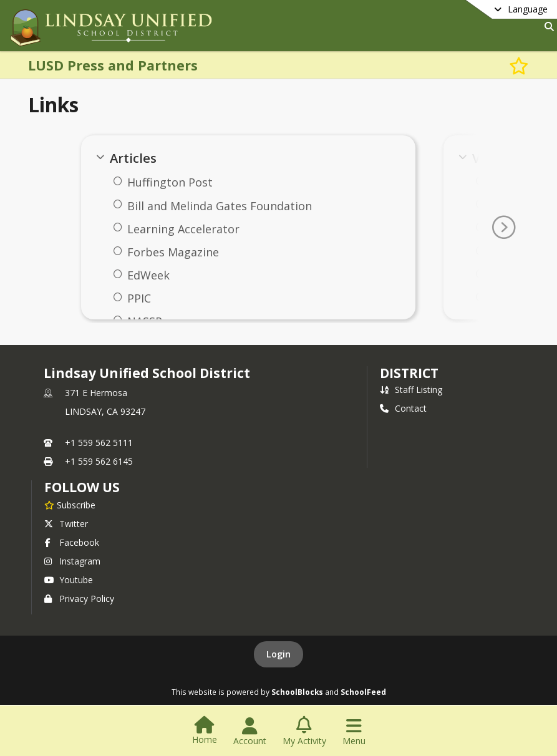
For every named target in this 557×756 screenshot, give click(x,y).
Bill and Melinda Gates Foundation (220, 206)
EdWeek (148, 275)
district (409, 373)
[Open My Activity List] (304, 732)
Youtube (69, 580)
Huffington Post (170, 182)
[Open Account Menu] (250, 732)
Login (278, 654)
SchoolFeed (363, 692)
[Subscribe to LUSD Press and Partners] (519, 65)
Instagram (72, 561)
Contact (403, 408)
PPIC (139, 298)
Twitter (66, 524)
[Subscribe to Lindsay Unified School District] (70, 505)
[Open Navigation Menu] (354, 732)
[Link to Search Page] (547, 27)
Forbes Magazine (173, 252)
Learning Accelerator (183, 229)
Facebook (72, 542)
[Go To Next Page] (503, 228)
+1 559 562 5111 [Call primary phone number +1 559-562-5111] (99, 443)
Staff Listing (411, 390)
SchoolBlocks (297, 692)
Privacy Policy (79, 598)
